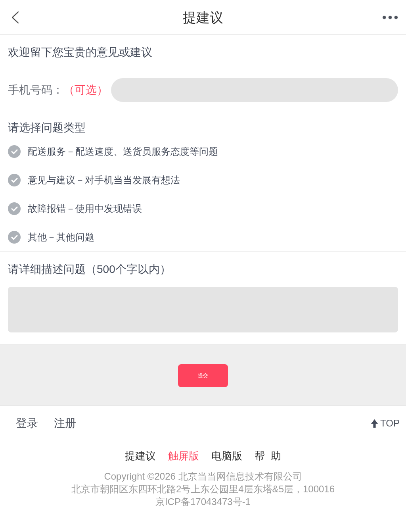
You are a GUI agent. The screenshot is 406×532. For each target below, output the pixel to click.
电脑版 (227, 456)
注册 (65, 423)
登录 (27, 423)
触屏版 (184, 456)
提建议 (140, 456)
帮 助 (268, 456)
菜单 (390, 17)
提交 (203, 375)
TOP (390, 423)
